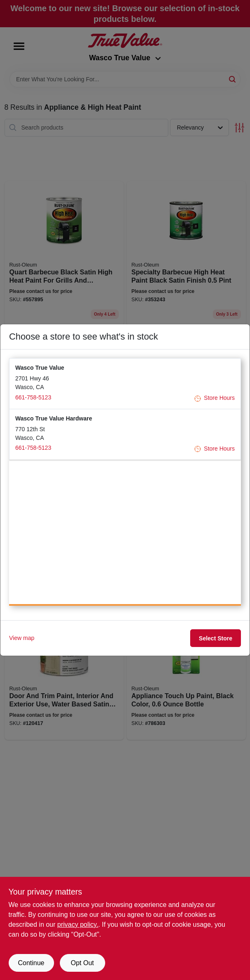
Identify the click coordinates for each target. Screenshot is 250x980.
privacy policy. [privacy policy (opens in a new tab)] (78, 925)
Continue (31, 963)
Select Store (216, 638)
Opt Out (82, 963)
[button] (125, 384)
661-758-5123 (33, 397)
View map (22, 638)
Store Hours (215, 398)
